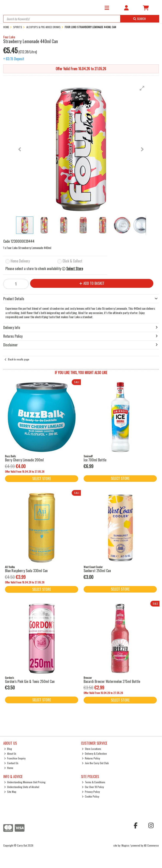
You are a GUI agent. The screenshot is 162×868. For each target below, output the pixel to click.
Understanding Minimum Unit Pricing (25, 782)
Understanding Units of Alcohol (22, 787)
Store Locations (92, 749)
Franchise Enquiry (15, 758)
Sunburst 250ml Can (97, 571)
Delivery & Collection (94, 753)
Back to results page (19, 359)
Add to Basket (92, 283)
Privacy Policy (91, 792)
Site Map (10, 792)
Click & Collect (72, 261)
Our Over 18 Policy (93, 787)
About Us (10, 753)
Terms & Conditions (94, 782)
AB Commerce (151, 845)
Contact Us (11, 763)
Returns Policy (91, 758)
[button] (142, 88)
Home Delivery (20, 261)
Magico (125, 845)
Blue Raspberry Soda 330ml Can (26, 571)
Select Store (75, 269)
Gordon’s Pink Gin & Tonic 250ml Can (30, 681)
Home (9, 768)
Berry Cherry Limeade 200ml (24, 460)
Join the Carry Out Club (95, 763)
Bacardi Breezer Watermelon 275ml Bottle (112, 681)
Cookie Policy (91, 796)
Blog (8, 749)
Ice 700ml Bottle (95, 460)
